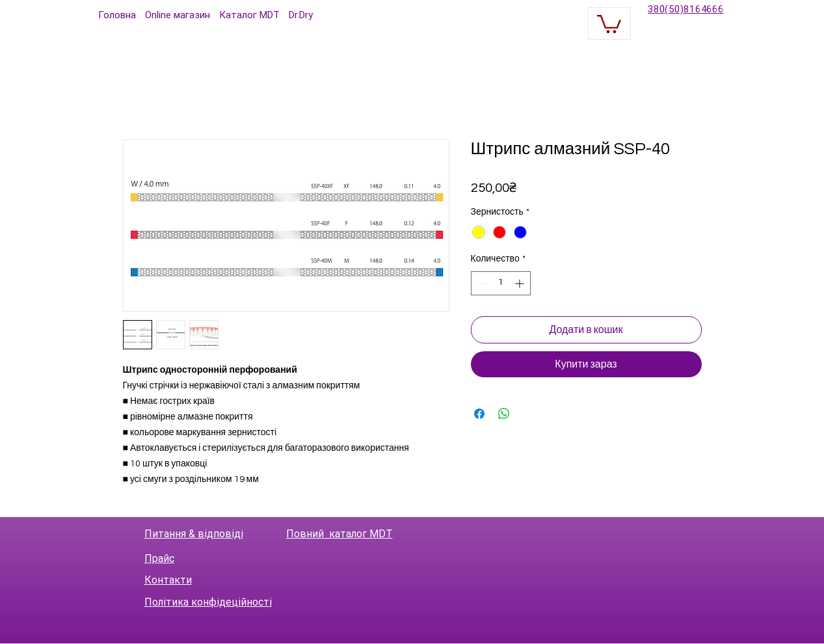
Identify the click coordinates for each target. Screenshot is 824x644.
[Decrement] (481, 283)
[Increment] (521, 283)
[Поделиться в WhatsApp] (504, 414)
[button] (609, 23)
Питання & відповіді (194, 534)
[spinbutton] (501, 283)
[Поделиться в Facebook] (479, 414)
